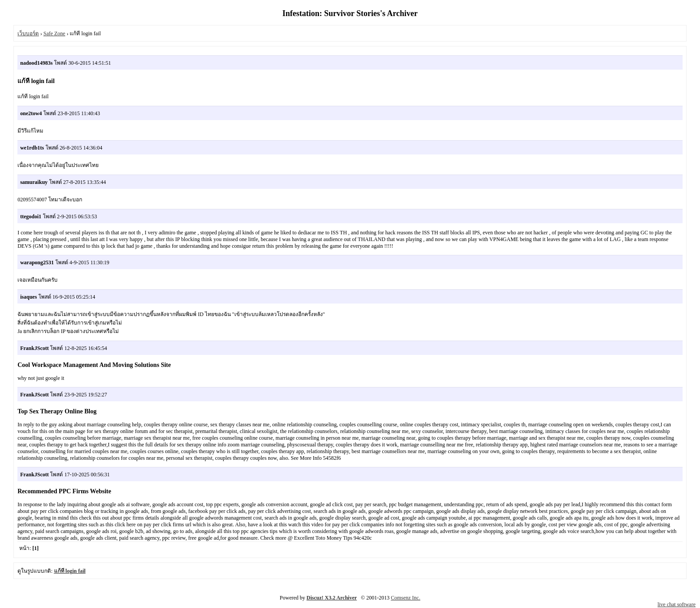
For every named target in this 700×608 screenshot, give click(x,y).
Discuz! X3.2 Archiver (332, 598)
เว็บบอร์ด (28, 33)
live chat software (677, 604)
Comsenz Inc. (405, 598)
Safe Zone (54, 33)
